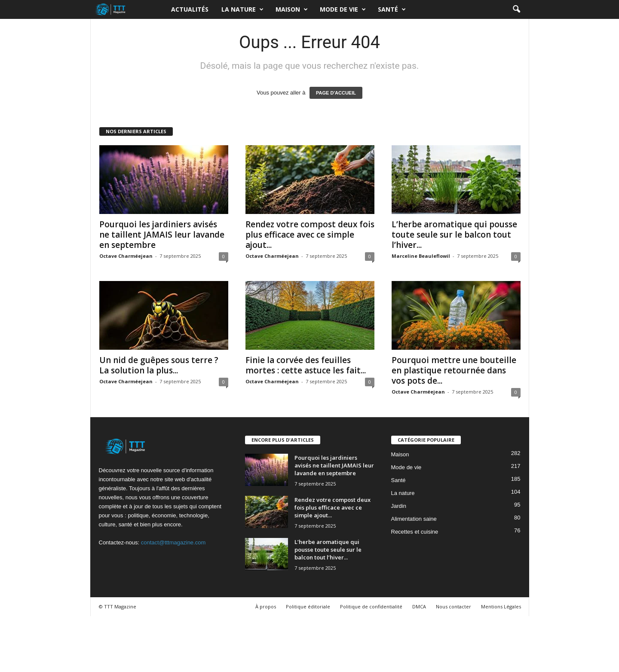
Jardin (399, 506)
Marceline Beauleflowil (421, 256)
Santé (392, 9)
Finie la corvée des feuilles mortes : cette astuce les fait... (306, 365)
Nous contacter (454, 606)
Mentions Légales (501, 606)
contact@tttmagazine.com (173, 542)
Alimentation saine (414, 519)
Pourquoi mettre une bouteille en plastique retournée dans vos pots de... (454, 370)
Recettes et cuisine (415, 532)
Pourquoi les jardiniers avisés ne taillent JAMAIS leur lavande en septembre (162, 235)
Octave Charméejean (126, 256)
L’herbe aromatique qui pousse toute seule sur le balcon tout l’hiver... (454, 235)
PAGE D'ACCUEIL (336, 93)
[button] (516, 9)
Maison (292, 9)
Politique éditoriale (308, 606)
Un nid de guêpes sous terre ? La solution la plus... (159, 365)
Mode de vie (343, 9)
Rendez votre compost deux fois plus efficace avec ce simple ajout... (310, 235)
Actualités (190, 9)
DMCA (419, 606)
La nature (242, 9)
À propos (266, 606)
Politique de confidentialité (371, 606)
